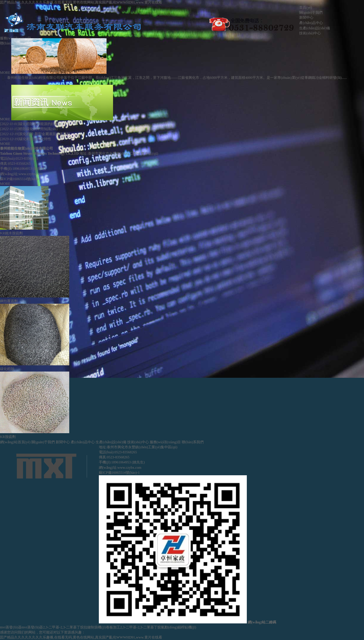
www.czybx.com (31, 174)
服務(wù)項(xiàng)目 (165, 442)
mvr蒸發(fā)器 (11, 627)
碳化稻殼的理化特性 (26, 139)
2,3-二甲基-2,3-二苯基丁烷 (63, 627)
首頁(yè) (306, 7)
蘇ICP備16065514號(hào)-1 (20, 179)
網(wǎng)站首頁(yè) (15, 442)
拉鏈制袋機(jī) (95, 627)
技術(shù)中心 (310, 33)
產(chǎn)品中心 (311, 23)
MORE (5, 73)
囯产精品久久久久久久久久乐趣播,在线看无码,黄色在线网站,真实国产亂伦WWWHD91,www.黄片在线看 (81, 2)
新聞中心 (306, 17)
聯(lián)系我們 (193, 442)
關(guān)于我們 (311, 12)
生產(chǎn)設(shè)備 (315, 28)
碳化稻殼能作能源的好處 (29, 124)
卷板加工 (113, 627)
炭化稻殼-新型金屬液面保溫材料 (35, 134)
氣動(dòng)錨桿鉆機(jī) (179, 627)
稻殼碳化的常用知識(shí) (29, 129)
